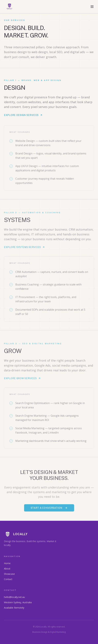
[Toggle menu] (92, 7)
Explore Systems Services (24, 248)
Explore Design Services (23, 116)
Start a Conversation (49, 509)
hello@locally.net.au (14, 597)
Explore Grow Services (22, 379)
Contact (8, 579)
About (7, 569)
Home (7, 563)
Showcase (9, 574)
